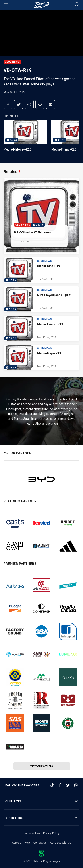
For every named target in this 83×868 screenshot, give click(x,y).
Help (27, 842)
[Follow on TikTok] (52, 785)
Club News (12, 62)
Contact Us (40, 842)
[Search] (77, 5)
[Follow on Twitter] (68, 785)
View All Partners (41, 766)
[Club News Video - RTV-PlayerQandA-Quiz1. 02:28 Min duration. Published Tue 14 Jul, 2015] (41, 299)
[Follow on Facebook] (60, 785)
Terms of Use (32, 833)
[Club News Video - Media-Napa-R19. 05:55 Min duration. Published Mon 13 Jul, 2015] (41, 358)
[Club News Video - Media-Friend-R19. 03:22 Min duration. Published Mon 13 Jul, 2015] (41, 328)
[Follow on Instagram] (76, 785)
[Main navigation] (6, 5)
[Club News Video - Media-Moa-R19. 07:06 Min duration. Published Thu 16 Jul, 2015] (41, 270)
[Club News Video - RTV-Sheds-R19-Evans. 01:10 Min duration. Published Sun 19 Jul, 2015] (41, 216)
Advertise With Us (61, 842)
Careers (17, 842)
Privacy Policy (51, 833)
